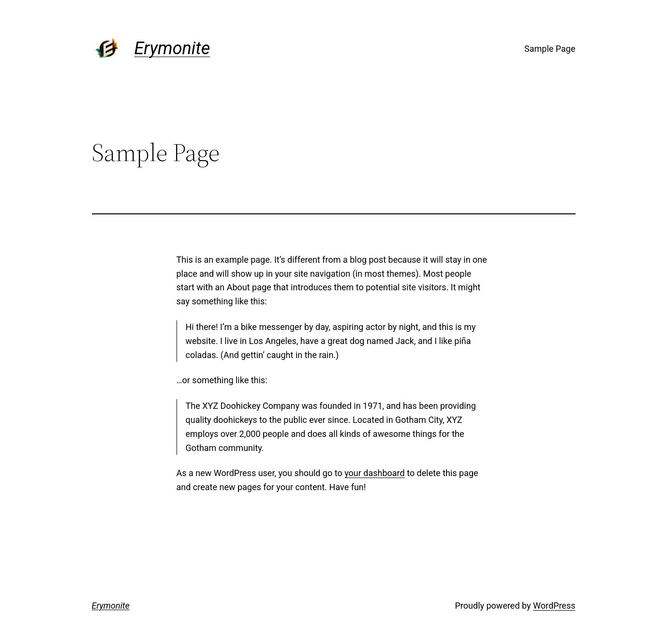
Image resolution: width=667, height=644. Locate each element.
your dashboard (375, 473)
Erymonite (172, 48)
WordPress (554, 606)
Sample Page (550, 49)
